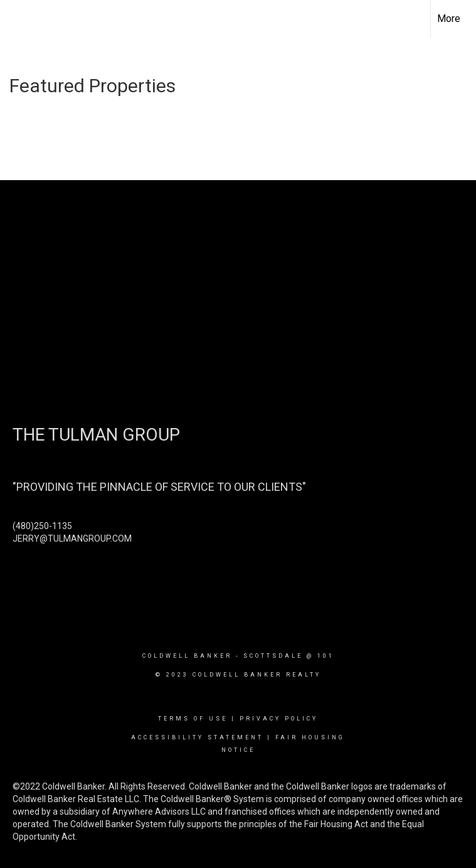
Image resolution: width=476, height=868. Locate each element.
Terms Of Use (193, 719)
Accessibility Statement (197, 737)
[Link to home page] (16, 19)
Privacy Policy (279, 719)
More (449, 19)
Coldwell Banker (187, 656)
